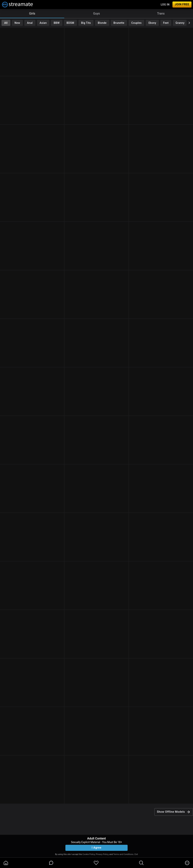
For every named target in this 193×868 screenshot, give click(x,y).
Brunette (119, 23)
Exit (136, 854)
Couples (137, 23)
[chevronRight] (189, 23)
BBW (57, 23)
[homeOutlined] (6, 863)
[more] (187, 863)
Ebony (152, 23)
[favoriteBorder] (96, 863)
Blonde (102, 23)
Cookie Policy (89, 854)
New (17, 23)
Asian (43, 23)
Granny (180, 23)
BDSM (70, 23)
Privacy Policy (102, 854)
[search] (141, 863)
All (6, 23)
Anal (30, 23)
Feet (166, 23)
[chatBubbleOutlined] (51, 863)
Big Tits (86, 23)
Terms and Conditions (123, 854)
